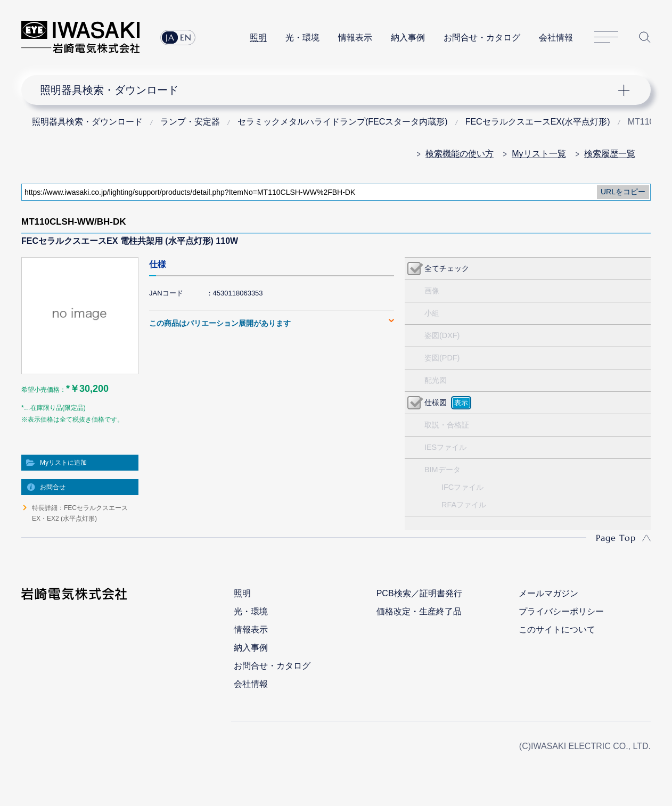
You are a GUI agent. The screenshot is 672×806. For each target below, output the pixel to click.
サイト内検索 (645, 37)
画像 (432, 291)
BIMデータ (442, 470)
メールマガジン (548, 593)
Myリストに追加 (63, 463)
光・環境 (302, 38)
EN (186, 37)
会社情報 (556, 38)
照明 (258, 38)
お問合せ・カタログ (482, 38)
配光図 (436, 380)
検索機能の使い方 (460, 154)
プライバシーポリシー (561, 611)
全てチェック (447, 268)
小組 (432, 313)
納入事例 (408, 38)
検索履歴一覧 (610, 154)
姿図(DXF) (442, 335)
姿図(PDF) (442, 358)
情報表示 (355, 38)
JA (170, 37)
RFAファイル (464, 505)
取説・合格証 (447, 425)
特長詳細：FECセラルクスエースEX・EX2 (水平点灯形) (80, 513)
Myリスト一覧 (539, 154)
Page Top (616, 538)
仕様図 (436, 402)
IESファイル (445, 447)
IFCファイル (462, 487)
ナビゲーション (330, 90)
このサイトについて (557, 630)
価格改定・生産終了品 (419, 611)
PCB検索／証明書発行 (419, 593)
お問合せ (53, 487)
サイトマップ (606, 38)
